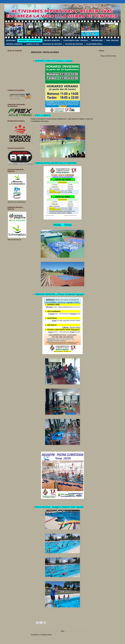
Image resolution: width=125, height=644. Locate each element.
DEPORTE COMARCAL (14, 44)
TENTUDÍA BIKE (97, 40)
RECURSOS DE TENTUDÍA (52, 44)
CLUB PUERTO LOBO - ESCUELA (76, 40)
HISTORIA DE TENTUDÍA (74, 44)
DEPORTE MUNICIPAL (52, 40)
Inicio (63, 631)
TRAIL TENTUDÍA (112, 40)
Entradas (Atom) (46, 635)
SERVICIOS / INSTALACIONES (30, 40)
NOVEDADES (11, 40)
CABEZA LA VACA (33, 44)
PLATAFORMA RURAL (94, 44)
